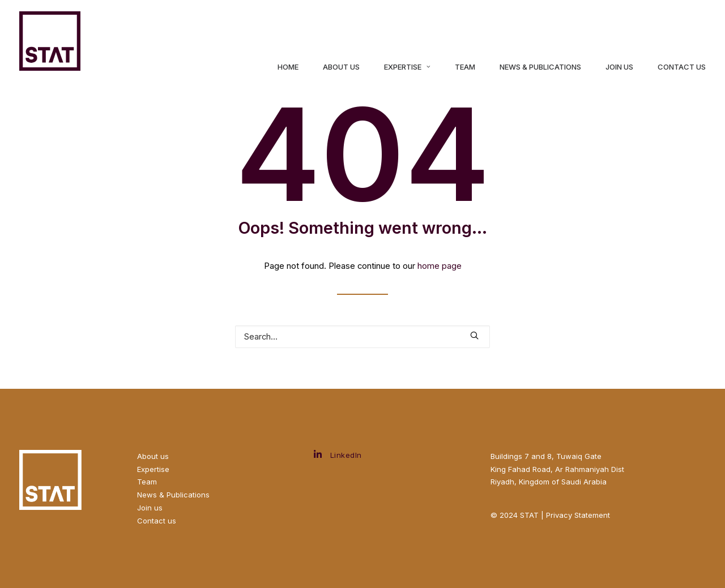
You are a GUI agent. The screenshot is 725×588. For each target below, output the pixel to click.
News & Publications (540, 67)
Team (465, 67)
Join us (619, 67)
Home (288, 67)
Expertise (407, 67)
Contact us (157, 521)
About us (341, 67)
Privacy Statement (578, 515)
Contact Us (682, 67)
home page (440, 266)
